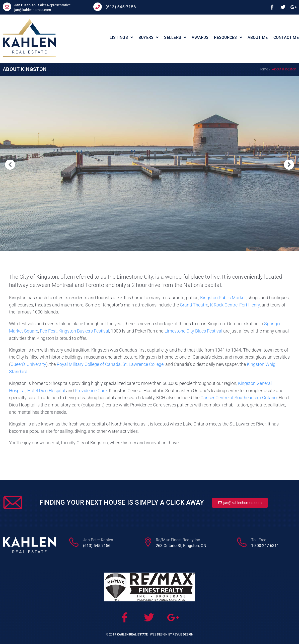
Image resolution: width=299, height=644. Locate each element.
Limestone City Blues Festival (193, 331)
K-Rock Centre (224, 305)
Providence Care (91, 391)
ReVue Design (183, 634)
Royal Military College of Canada (89, 364)
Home (263, 69)
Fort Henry (250, 305)
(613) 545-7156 (121, 7)
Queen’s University (28, 364)
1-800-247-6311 (265, 546)
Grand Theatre (194, 305)
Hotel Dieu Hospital (46, 391)
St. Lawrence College (143, 364)
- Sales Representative (42, 5)
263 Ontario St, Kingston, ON (181, 546)
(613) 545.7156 (97, 546)
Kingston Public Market (223, 298)
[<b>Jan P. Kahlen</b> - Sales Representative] (7, 7)
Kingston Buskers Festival (84, 331)
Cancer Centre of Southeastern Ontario (239, 398)
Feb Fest (48, 331)
